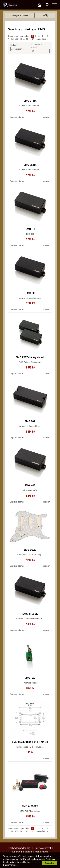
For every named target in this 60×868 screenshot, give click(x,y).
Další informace (10, 865)
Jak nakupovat (42, 848)
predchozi (25, 36)
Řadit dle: (14, 45)
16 (27, 39)
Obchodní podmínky (19, 848)
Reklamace (42, 852)
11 (21, 39)
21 (33, 39)
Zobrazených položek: (36, 46)
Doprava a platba (22, 852)
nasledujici (42, 39)
